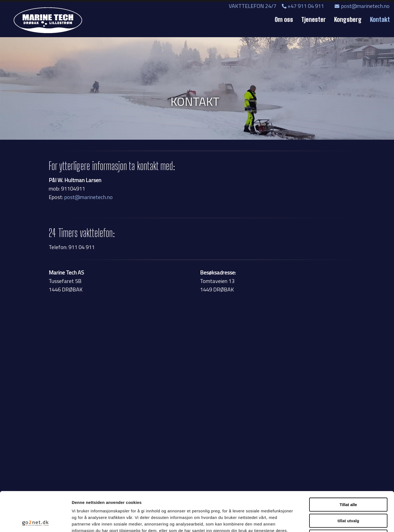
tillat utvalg (348, 481)
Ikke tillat (348, 497)
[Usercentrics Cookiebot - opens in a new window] (35, 521)
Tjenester (314, 19)
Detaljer (291, 521)
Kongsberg (348, 19)
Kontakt (380, 19)
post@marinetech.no (362, 6)
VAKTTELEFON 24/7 (255, 6)
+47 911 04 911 (303, 6)
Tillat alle (348, 465)
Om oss (284, 19)
